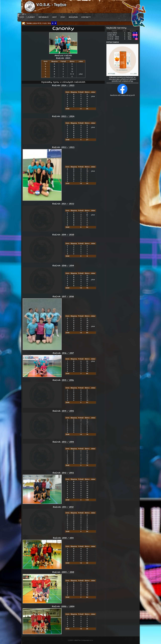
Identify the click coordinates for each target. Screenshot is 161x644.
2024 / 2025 (68, 86)
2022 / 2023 (68, 147)
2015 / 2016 (68, 380)
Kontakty (86, 17)
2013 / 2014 (68, 442)
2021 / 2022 (68, 204)
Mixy (55, 17)
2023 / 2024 (68, 117)
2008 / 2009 (68, 607)
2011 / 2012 (68, 507)
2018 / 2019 (68, 266)
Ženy (63, 17)
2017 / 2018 (68, 297)
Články (31, 17)
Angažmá (73, 17)
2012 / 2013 (68, 473)
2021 (72, 640)
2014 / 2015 (68, 411)
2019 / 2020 (68, 235)
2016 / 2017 (68, 353)
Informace (44, 17)
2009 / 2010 (68, 572)
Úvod (22, 17)
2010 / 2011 (68, 538)
